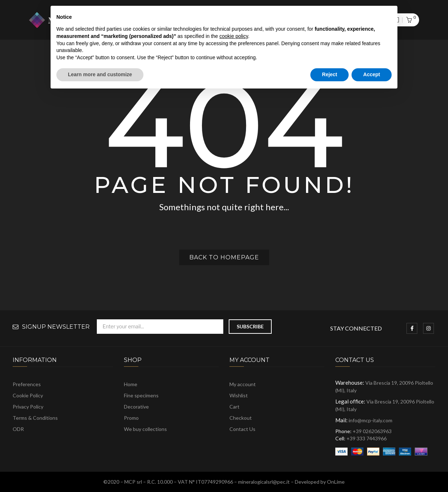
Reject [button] (329, 74)
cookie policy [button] (234, 36)
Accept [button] (372, 74)
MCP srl (133, 482)
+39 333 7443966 (367, 438)
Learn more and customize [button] (100, 74)
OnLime (336, 482)
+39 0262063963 (372, 431)
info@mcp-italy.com (371, 420)
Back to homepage (224, 257)
